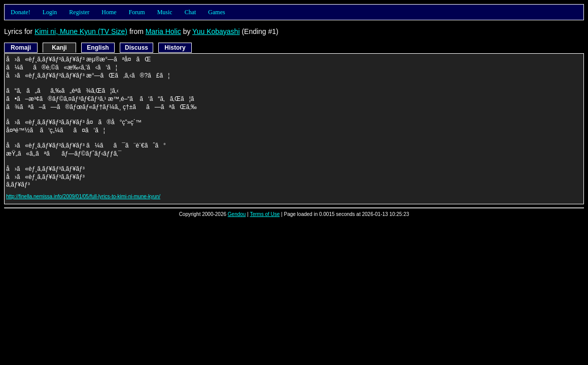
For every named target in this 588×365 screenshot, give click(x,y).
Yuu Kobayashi (216, 31)
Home (109, 12)
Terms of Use (265, 214)
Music (165, 12)
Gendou (237, 214)
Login (50, 12)
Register (79, 12)
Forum (137, 12)
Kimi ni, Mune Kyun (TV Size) (81, 31)
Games (216, 12)
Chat (191, 12)
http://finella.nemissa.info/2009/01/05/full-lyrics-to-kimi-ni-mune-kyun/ (83, 196)
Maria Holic (163, 31)
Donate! (21, 12)
